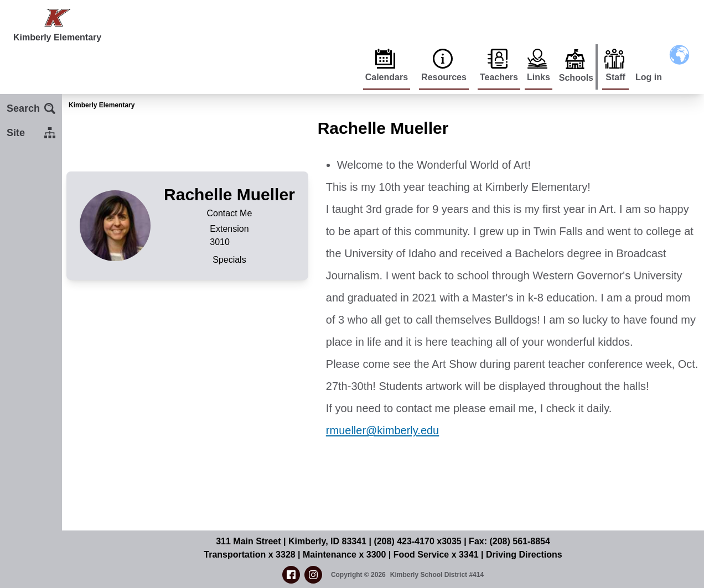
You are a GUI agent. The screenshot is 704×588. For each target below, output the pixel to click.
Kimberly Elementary (102, 105)
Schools (576, 78)
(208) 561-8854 (519, 541)
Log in (649, 77)
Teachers (499, 77)
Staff (615, 77)
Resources (444, 77)
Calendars (387, 77)
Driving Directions (524, 555)
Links (539, 77)
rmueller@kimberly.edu (382, 430)
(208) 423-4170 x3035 (417, 541)
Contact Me (230, 213)
